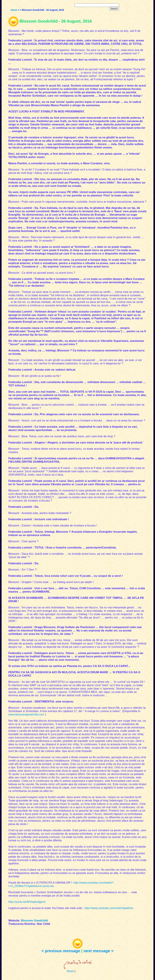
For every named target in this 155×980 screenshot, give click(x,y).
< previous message (61, 951)
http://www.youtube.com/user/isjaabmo (109, 908)
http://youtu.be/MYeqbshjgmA (27, 902)
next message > (98, 951)
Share (70, 971)
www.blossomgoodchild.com (26, 715)
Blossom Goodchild (35, 921)
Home (14, 10)
